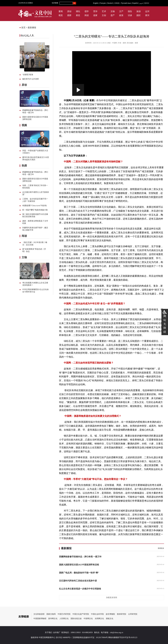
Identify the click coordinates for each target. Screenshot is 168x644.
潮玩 (78, 11)
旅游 (139, 11)
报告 (130, 11)
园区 (139, 15)
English (96, 3)
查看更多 (161, 548)
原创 (69, 11)
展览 (78, 15)
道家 (95, 15)
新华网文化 (53, 619)
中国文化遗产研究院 (81, 614)
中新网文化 (88, 619)
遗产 (113, 15)
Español (135, 3)
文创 (104, 15)
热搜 (24, 166)
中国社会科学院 (97, 614)
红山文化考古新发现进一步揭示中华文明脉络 (80, 589)
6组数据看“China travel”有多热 (35, 206)
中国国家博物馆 (40, 619)
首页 (23, 28)
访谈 (130, 15)
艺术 (104, 11)
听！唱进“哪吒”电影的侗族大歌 (35, 210)
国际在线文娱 (76, 619)
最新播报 (32, 28)
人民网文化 (64, 619)
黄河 (147, 15)
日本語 (117, 3)
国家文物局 (51, 614)
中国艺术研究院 (64, 614)
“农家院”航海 (28, 75)
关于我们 (49, 632)
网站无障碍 (165, 324)
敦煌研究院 (122, 614)
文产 (121, 11)
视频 (24, 125)
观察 (69, 15)
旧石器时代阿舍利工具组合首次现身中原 (78, 581)
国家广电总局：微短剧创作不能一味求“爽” (79, 573)
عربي (141, 3)
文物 (113, 11)
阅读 (87, 15)
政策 (121, 15)
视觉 (61, 15)
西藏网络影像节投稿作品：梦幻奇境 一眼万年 (80, 557)
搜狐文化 (110, 619)
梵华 (95, 11)
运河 (147, 11)
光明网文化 (99, 619)
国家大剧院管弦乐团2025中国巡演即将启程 (79, 565)
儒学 (87, 11)
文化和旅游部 (39, 614)
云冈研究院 (133, 614)
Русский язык (126, 3)
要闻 (61, 11)
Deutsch (110, 3)
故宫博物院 (110, 614)
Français (103, 3)
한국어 (147, 3)
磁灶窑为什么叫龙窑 (31, 79)
